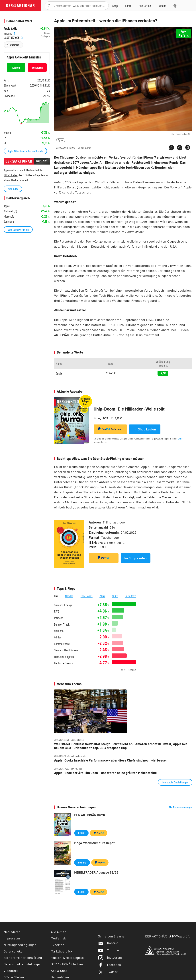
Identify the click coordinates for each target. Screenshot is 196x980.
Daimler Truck (62, 624)
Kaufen (16, 67)
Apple (61, 140)
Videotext (11, 971)
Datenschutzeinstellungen (23, 964)
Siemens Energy (63, 605)
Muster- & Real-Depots (67, 958)
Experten (58, 945)
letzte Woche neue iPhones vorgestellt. (131, 300)
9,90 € (81, 892)
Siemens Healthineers (66, 650)
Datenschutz (13, 951)
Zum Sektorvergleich (18, 229)
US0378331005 (13, 37)
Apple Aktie (10, 29)
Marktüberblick (62, 951)
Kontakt (108, 943)
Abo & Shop (59, 971)
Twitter (108, 972)
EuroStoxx (130, 596)
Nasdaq (69, 596)
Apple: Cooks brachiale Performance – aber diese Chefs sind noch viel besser (111, 760)
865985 (9, 33)
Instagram (110, 957)
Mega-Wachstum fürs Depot (94, 843)
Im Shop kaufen (145, 429)
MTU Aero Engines (64, 657)
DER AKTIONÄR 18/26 (90, 815)
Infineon (59, 618)
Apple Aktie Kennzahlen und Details (25, 151)
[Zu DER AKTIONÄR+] (145, 6)
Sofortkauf (110, 429)
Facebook (109, 965)
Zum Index (13, 189)
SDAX (115, 596)
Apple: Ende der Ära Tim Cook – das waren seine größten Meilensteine (105, 773)
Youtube (109, 950)
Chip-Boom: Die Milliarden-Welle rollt (129, 409)
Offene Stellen (14, 977)
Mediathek (58, 938)
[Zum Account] (128, 6)
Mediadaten (12, 932)
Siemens (59, 631)
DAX (56, 596)
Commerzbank (62, 644)
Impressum (12, 938)
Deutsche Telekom (64, 663)
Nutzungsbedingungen (20, 945)
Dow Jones (87, 596)
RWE (57, 611)
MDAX (102, 596)
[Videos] (162, 6)
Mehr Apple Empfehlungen (175, 782)
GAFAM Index (10, 175)
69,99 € (82, 862)
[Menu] (186, 6)
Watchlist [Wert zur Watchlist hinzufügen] (14, 45)
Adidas (58, 637)
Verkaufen (37, 67)
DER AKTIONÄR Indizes (67, 964)
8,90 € (81, 833)
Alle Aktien (59, 932)
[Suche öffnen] (49, 6)
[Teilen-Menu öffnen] (171, 148)
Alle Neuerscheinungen (181, 807)
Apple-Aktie (68, 320)
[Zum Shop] (115, 6)
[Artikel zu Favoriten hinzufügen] (188, 147)
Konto (180, 439)
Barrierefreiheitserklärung (23, 958)
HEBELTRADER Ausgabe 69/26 (96, 872)
